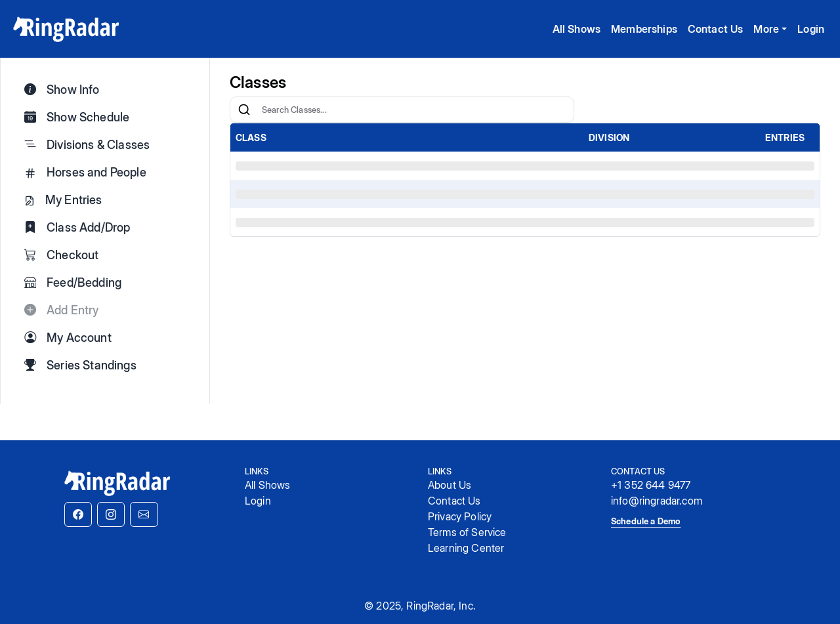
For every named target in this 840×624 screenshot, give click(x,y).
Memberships (644, 29)
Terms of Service (467, 532)
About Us (450, 485)
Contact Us (716, 29)
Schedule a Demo (646, 521)
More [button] (766, 29)
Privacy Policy (460, 516)
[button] (78, 514)
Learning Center (466, 548)
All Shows (577, 29)
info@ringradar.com (657, 501)
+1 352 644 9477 (651, 485)
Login (811, 29)
